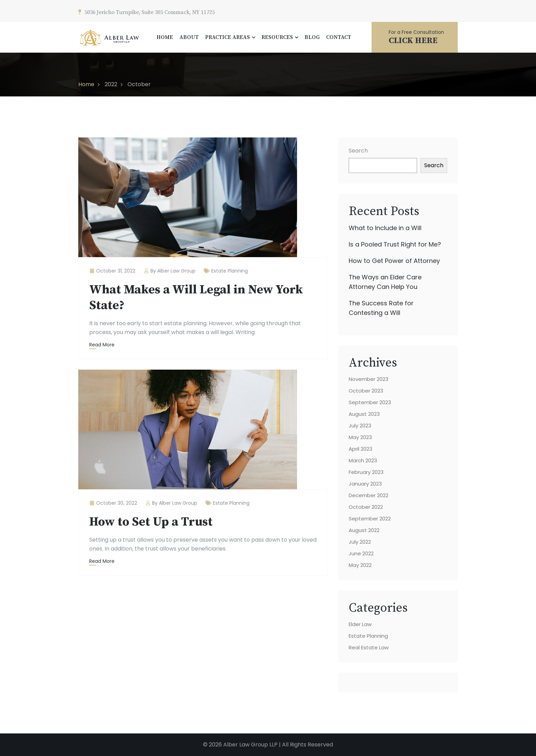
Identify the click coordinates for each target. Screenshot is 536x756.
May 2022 (360, 565)
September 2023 (370, 402)
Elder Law (360, 624)
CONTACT (339, 37)
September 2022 (370, 519)
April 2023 (360, 449)
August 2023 (364, 414)
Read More (102, 345)
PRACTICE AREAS (227, 37)
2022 (111, 84)
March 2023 (363, 460)
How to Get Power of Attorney (394, 261)
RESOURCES (277, 37)
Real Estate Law (369, 647)
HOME (165, 37)
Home (86, 84)
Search (358, 151)
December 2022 (368, 495)
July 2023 (360, 426)
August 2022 (364, 530)
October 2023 (366, 391)
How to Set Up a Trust (151, 522)
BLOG (312, 37)
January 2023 (365, 484)
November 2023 (368, 379)
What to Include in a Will (385, 228)
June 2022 (361, 553)
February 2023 (366, 472)
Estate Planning (230, 271)
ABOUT (189, 37)
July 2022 (360, 542)
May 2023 (360, 437)
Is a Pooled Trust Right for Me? (395, 244)
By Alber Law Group (170, 271)
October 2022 (366, 507)
